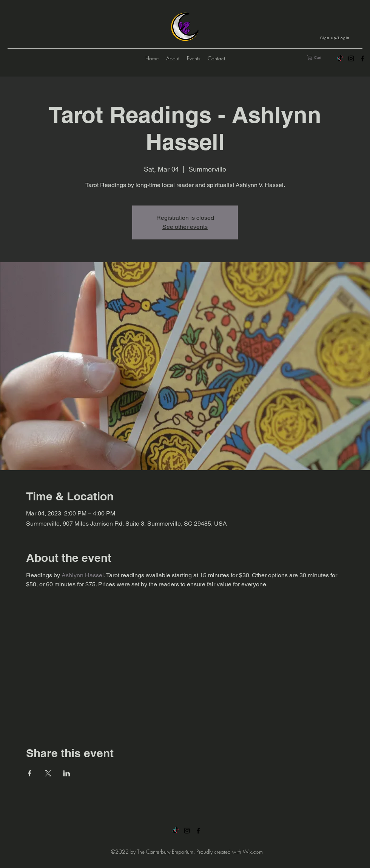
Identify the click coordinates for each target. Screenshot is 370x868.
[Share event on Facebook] (30, 773)
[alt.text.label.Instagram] (351, 58)
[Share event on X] (48, 773)
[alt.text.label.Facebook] (362, 58)
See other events (185, 227)
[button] (336, 38)
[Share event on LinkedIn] (67, 773)
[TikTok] (340, 58)
